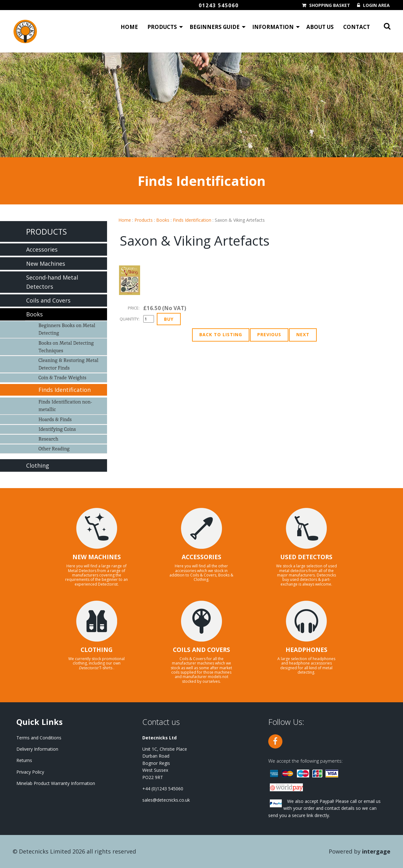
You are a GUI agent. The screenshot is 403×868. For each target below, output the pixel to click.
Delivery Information (37, 749)
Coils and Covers (48, 300)
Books (163, 220)
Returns (24, 760)
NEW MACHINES (97, 557)
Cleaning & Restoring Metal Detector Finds (68, 364)
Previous (269, 334)
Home (129, 27)
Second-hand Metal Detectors (52, 282)
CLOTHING (97, 650)
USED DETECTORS (306, 557)
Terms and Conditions (39, 738)
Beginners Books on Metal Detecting (67, 329)
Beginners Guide (215, 27)
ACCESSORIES (201, 557)
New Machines (46, 264)
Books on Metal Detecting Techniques (66, 347)
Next (303, 334)
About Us (320, 27)
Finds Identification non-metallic (65, 406)
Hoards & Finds (55, 419)
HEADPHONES (307, 650)
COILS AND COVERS (201, 650)
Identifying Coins (57, 429)
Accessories (42, 249)
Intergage (376, 851)
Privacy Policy (30, 772)
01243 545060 (219, 5)
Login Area (376, 5)
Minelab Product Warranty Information (56, 783)
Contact (357, 27)
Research (48, 439)
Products (162, 27)
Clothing (38, 465)
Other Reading (54, 449)
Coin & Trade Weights (62, 378)
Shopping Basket (330, 5)
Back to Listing (221, 334)
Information (273, 27)
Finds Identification (192, 220)
